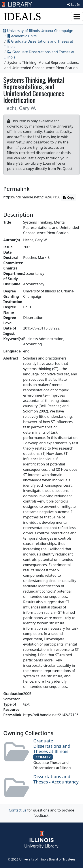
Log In (74, 4)
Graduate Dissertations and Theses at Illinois (52, 746)
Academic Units (22, 36)
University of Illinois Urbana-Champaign (38, 31)
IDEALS (22, 16)
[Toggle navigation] (77, 17)
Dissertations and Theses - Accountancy (56, 779)
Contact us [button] (18, 810)
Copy (69, 197)
